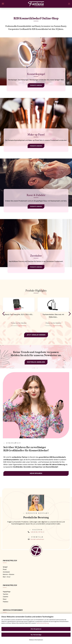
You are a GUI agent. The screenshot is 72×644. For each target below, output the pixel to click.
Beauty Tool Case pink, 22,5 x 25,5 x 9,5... (19, 314)
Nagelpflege (7, 592)
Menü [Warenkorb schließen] (3, 4)
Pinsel (5, 569)
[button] (3, 314)
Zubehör (6, 597)
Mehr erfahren (36, 473)
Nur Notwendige (36, 635)
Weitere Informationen (36, 640)
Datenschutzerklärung (42, 623)
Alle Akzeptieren (36, 629)
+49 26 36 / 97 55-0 (37, 532)
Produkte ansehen (36, 85)
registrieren (22, 326)
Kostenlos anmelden (36, 362)
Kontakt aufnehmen (37, 539)
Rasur (5, 599)
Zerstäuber (6, 572)
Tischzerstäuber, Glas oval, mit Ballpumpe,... (53, 316)
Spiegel (5, 567)
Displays (6, 602)
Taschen (5, 594)
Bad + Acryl (7, 577)
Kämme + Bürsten (9, 574)
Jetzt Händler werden (36, 335)
